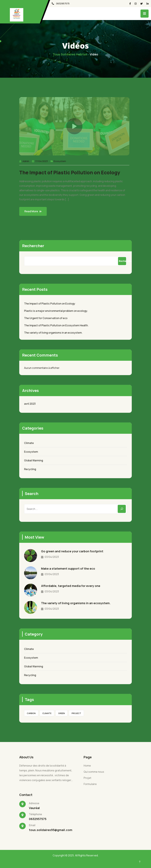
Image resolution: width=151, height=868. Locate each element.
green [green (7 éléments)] (62, 713)
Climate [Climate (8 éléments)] (47, 713)
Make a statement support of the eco (68, 568)
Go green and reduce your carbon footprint (72, 551)
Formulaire (90, 784)
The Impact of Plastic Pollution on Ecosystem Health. (56, 325)
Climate (29, 443)
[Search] (122, 509)
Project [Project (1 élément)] (76, 713)
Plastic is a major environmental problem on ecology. (56, 311)
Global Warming (34, 460)
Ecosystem (60, 161)
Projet (87, 778)
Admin (26, 161)
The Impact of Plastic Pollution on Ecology (70, 173)
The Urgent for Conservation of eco (46, 318)
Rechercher (33, 246)
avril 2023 (30, 404)
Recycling (30, 469)
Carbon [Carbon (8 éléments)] (31, 713)
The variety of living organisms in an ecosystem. (53, 333)
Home (87, 766)
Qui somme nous (94, 772)
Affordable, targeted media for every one (71, 586)
